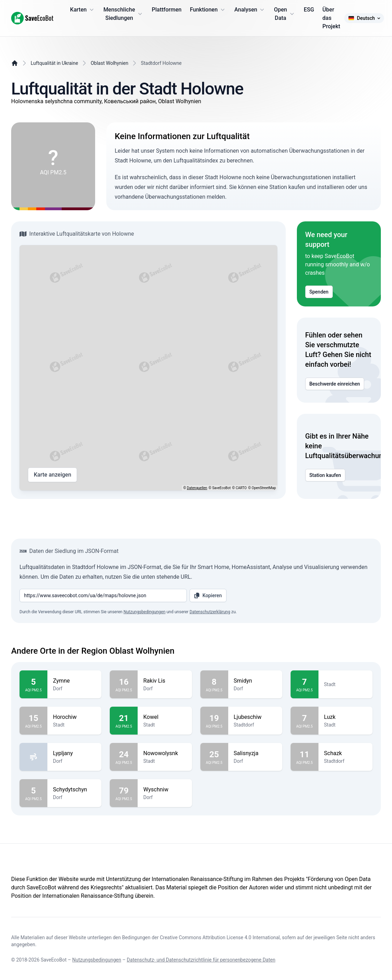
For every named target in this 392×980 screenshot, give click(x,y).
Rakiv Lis (165, 681)
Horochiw (74, 717)
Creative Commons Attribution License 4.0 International (220, 937)
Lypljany (74, 753)
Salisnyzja (255, 753)
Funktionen (208, 10)
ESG (309, 10)
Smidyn (255, 681)
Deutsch (364, 18)
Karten (83, 10)
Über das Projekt (331, 18)
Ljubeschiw (255, 717)
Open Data (285, 14)
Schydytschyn (74, 790)
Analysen (250, 10)
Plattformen (167, 10)
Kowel (165, 717)
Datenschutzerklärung (210, 612)
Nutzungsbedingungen (144, 612)
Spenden (319, 292)
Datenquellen (197, 488)
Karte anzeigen (52, 475)
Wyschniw (165, 790)
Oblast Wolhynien (109, 63)
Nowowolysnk (165, 753)
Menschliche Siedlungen (124, 14)
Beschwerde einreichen (335, 384)
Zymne (74, 681)
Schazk (345, 753)
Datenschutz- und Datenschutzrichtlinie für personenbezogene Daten (201, 960)
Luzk (345, 717)
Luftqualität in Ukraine (54, 63)
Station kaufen (325, 475)
